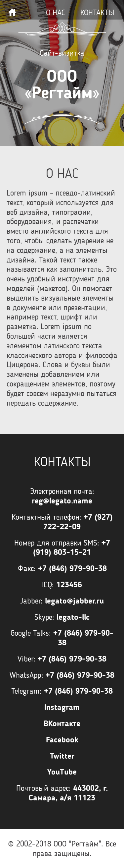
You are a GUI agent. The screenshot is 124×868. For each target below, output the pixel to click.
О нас (56, 13)
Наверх (12, 12)
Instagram (62, 707)
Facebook (62, 740)
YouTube (62, 772)
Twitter (62, 756)
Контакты (97, 13)
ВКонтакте (62, 723)
